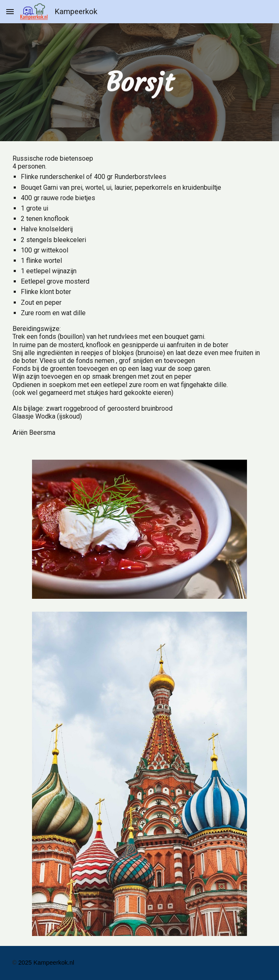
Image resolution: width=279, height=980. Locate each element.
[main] (140, 82)
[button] (10, 11)
